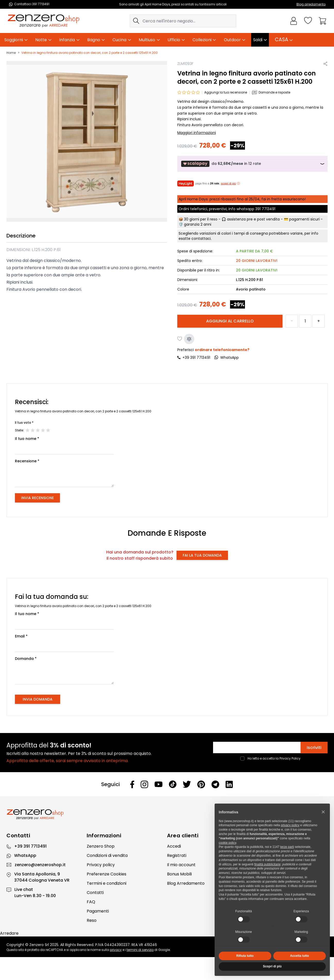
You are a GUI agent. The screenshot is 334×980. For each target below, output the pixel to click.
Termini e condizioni (107, 883)
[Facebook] (132, 784)
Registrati (177, 855)
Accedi (174, 846)
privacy (116, 950)
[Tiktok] (173, 784)
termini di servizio (140, 950)
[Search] (136, 21)
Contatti (95, 893)
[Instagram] (144, 784)
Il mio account (181, 865)
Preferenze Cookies (107, 874)
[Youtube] (159, 784)
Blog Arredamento (186, 883)
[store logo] (43, 21)
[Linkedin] (229, 784)
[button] (323, 812)
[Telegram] (215, 784)
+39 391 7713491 (196, 357)
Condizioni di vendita (107, 855)
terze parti (287, 847)
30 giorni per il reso (201, 219)
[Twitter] (187, 784)
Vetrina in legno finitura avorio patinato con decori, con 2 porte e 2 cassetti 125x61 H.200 (90, 53)
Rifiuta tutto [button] (245, 956)
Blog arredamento (311, 4)
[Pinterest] (201, 784)
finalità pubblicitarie (267, 864)
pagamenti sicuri (304, 219)
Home (11, 53)
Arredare (9, 933)
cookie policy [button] (227, 843)
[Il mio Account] (294, 21)
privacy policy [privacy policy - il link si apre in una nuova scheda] (290, 825)
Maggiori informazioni (197, 133)
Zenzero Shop (101, 846)
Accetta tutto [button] (299, 956)
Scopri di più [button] (272, 966)
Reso (92, 920)
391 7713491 (265, 209)
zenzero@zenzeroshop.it (40, 865)
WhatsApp (25, 855)
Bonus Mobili (179, 874)
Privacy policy (101, 865)
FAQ (91, 902)
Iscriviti (314, 748)
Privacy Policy (290, 758)
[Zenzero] (167, 814)
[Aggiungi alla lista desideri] (180, 339)
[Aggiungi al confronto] (189, 339)
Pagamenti (98, 911)
